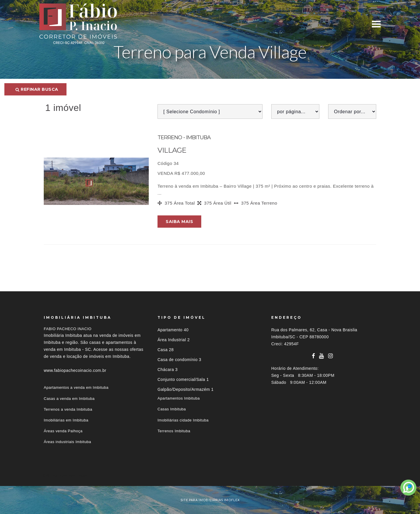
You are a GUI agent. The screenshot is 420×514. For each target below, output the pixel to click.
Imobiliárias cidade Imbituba (183, 420)
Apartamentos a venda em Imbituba (76, 387)
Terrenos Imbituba (174, 431)
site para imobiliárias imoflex (210, 500)
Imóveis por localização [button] (68, 475)
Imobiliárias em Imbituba (66, 420)
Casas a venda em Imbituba (69, 399)
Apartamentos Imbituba (179, 398)
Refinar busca (37, 89)
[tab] (210, 475)
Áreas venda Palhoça (63, 431)
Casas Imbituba (172, 409)
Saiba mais (179, 222)
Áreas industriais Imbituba (68, 442)
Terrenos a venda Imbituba (68, 409)
